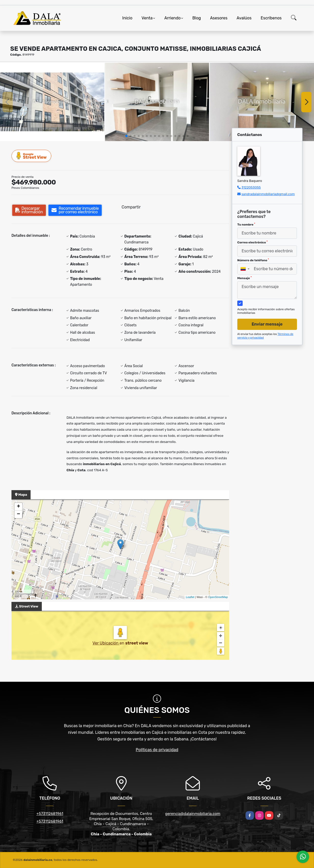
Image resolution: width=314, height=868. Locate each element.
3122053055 (251, 187)
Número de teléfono (253, 260)
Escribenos (271, 18)
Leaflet (190, 597)
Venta (147, 18)
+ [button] (18, 507)
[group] (52, 102)
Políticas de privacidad (157, 750)
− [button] (18, 514)
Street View (32, 156)
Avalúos (244, 18)
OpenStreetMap (218, 597)
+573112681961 (50, 814)
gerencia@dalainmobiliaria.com (193, 814)
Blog (197, 18)
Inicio (127, 18)
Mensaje (244, 278)
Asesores (219, 18)
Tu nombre (246, 225)
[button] (126, 136)
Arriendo (173, 18)
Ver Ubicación (106, 643)
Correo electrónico (252, 242)
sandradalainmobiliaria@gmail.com (268, 194)
